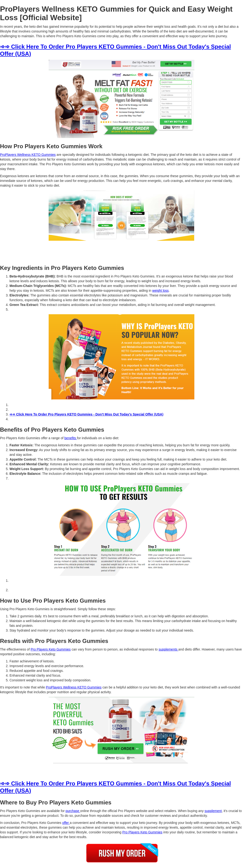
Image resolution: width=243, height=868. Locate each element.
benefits (71, 438)
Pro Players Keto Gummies (51, 649)
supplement (213, 811)
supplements (168, 649)
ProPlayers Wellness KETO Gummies (28, 155)
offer (66, 823)
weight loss (161, 291)
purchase (73, 811)
